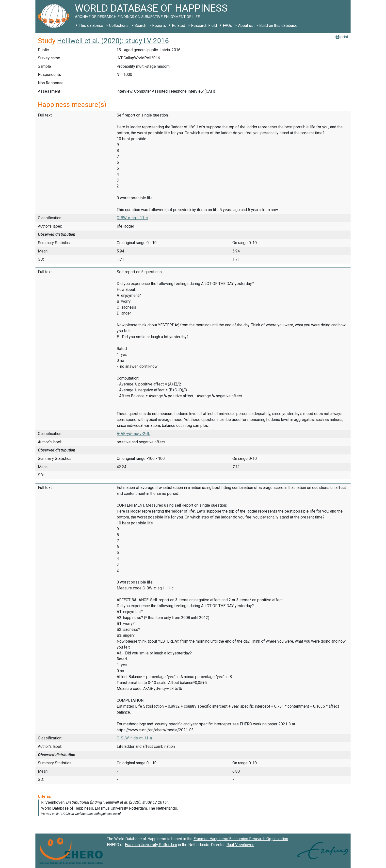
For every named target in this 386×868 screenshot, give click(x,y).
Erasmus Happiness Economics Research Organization (241, 839)
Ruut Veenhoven (240, 845)
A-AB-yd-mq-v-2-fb (134, 434)
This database (91, 25)
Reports (159, 25)
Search (140, 25)
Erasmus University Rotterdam (151, 845)
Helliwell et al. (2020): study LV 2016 (113, 41)
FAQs (227, 25)
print (342, 37)
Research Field (204, 25)
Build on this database (278, 25)
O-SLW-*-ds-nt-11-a (134, 738)
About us (246, 25)
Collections (119, 25)
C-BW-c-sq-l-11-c (132, 218)
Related (178, 25)
